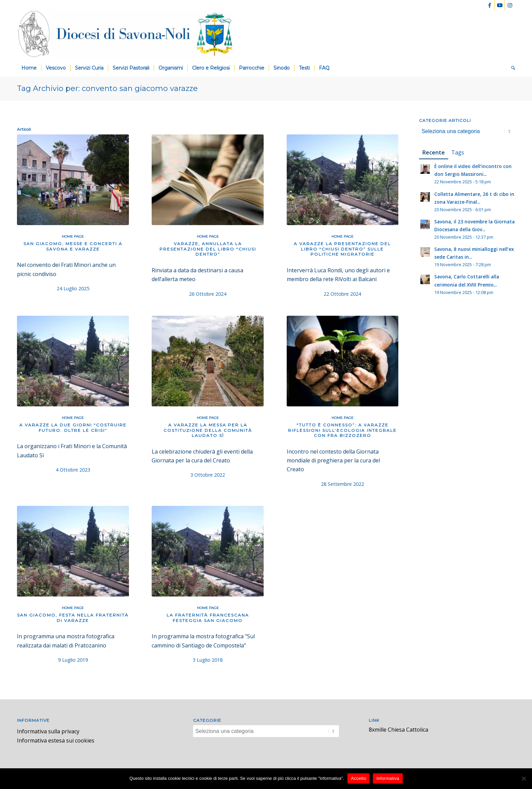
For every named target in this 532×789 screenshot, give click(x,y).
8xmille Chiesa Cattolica (398, 730)
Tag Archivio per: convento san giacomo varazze (107, 88)
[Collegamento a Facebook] (489, 5)
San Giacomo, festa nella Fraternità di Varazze (73, 618)
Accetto (358, 778)
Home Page (73, 236)
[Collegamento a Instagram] (510, 5)
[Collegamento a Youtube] (500, 5)
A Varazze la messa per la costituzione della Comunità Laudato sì (208, 430)
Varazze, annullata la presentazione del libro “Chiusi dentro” (208, 249)
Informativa (388, 778)
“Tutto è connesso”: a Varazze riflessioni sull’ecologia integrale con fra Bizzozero (342, 430)
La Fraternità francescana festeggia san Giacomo (208, 618)
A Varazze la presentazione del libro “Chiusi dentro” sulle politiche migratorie (342, 249)
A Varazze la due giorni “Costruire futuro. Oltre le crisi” (73, 428)
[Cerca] (511, 68)
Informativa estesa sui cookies (56, 740)
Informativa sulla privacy (48, 731)
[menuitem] (29, 68)
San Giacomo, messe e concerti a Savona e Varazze (73, 246)
